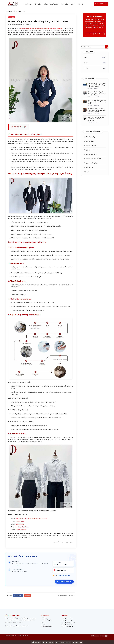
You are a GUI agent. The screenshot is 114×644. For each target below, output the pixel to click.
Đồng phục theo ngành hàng (92, 158)
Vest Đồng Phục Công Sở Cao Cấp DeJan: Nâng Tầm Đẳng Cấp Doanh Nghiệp (97, 85)
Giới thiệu (38, 4)
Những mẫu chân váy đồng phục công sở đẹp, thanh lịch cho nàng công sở (97, 110)
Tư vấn (86, 68)
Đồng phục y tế (88, 167)
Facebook (18, 596)
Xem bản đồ (16, 566)
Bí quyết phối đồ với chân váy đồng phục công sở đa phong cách (97, 102)
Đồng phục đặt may (52, 4)
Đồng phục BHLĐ (89, 141)
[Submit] (107, 47)
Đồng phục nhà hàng (90, 154)
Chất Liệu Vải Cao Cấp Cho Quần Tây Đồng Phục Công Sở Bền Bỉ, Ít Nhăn (97, 93)
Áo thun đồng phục (90, 137)
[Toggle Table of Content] (25, 127)
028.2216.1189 (20, 524)
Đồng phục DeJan (23, 527)
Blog (73, 4)
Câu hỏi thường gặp (47, 626)
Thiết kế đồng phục (47, 620)
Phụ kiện (65, 4)
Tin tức (21, 11)
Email (27, 596)
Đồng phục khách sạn (90, 150)
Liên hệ (80, 4)
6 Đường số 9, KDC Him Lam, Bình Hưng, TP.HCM (31, 519)
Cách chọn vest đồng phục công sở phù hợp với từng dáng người (96, 119)
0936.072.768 (20, 521)
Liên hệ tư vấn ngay (64, 582)
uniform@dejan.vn (64, 575)
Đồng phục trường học (91, 163)
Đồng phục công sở (90, 145)
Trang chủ (28, 4)
